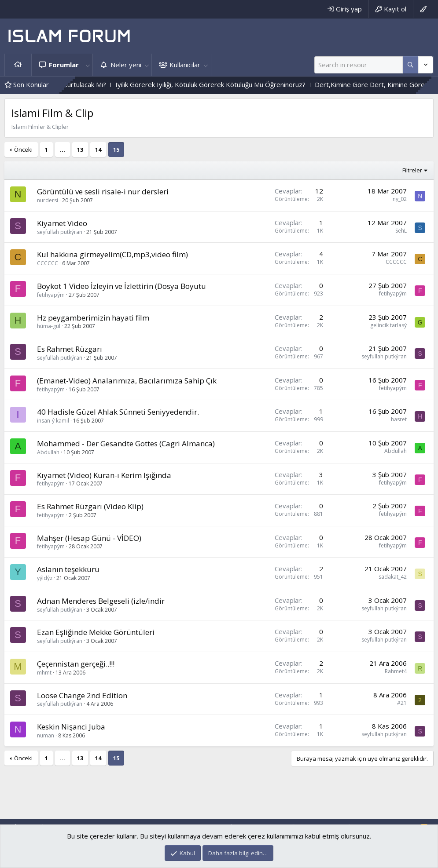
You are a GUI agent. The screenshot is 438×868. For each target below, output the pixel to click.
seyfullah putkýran (60, 232)
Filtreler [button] (412, 170)
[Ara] (359, 65)
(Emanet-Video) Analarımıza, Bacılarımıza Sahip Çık (127, 381)
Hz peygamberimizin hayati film (93, 318)
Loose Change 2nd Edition (82, 695)
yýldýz (45, 578)
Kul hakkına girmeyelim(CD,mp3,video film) (112, 254)
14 (98, 150)
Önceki (23, 150)
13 (80, 150)
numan (46, 735)
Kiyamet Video (62, 223)
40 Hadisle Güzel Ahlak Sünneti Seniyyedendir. (118, 412)
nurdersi (48, 200)
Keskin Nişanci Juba (71, 727)
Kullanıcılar (185, 65)
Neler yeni (126, 65)
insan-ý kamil (53, 421)
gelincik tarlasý (388, 325)
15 (116, 150)
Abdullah (48, 452)
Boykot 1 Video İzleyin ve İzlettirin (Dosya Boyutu (121, 286)
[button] (88, 65)
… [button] (63, 150)
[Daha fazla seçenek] (410, 65)
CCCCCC (48, 263)
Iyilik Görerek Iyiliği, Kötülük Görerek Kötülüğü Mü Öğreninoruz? (246, 84)
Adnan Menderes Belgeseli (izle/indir (101, 601)
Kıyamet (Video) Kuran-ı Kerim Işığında (104, 475)
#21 (402, 703)
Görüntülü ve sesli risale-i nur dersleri (103, 191)
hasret (399, 419)
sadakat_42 (393, 577)
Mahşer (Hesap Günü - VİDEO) (89, 538)
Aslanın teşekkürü (68, 569)
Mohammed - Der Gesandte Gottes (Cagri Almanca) (126, 443)
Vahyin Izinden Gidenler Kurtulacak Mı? (84, 84)
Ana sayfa (18, 65)
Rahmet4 (396, 671)
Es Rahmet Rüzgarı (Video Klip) (90, 506)
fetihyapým (51, 295)
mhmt (44, 673)
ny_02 (400, 199)
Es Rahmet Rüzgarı (70, 349)
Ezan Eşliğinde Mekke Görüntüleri (96, 632)
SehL (401, 231)
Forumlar (64, 65)
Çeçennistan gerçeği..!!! (76, 664)
